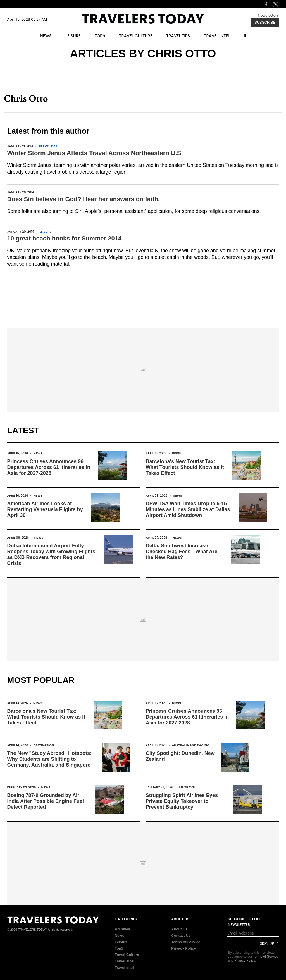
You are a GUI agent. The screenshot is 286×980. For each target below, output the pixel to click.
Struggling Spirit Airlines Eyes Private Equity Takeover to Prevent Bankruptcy (182, 801)
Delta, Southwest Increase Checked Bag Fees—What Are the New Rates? (182, 552)
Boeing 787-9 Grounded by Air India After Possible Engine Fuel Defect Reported (46, 801)
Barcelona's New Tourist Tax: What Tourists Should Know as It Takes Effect (185, 467)
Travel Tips (48, 146)
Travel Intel (124, 968)
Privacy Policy (183, 948)
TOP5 (100, 36)
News (38, 453)
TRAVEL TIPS (178, 36)
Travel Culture (127, 955)
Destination (44, 745)
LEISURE (73, 36)
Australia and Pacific (190, 745)
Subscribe (265, 22)
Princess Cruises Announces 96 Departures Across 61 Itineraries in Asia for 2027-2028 (49, 467)
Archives (122, 929)
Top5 (119, 948)
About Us (179, 929)
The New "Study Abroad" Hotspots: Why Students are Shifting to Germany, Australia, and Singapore (49, 759)
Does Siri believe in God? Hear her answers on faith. (84, 199)
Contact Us (181, 936)
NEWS (46, 36)
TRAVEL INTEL (217, 36)
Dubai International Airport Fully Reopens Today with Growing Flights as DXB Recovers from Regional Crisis (51, 554)
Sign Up (267, 944)
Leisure (45, 232)
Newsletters (268, 15)
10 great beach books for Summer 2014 (65, 238)
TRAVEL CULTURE (136, 36)
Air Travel (187, 787)
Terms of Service (186, 942)
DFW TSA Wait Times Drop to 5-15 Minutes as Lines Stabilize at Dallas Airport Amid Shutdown (188, 509)
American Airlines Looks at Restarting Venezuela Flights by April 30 (45, 509)
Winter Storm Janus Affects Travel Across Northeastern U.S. (95, 153)
